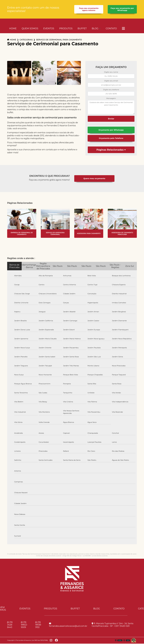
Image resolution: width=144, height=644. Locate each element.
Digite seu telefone (111, 90)
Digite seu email (111, 81)
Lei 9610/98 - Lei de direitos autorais (95, 556)
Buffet (82, 29)
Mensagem (111, 99)
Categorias (26, 40)
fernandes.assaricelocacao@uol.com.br (68, 625)
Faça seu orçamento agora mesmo (89, 9)
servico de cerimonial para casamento (59, 40)
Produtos (66, 29)
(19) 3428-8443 (10, 625)
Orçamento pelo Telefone (111, 139)
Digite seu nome (111, 72)
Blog (95, 29)
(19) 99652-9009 (24, 625)
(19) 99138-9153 (38, 625)
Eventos (49, 29)
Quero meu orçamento (94, 179)
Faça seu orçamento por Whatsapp (122, 9)
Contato (111, 29)
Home (13, 29)
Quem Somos (30, 29)
